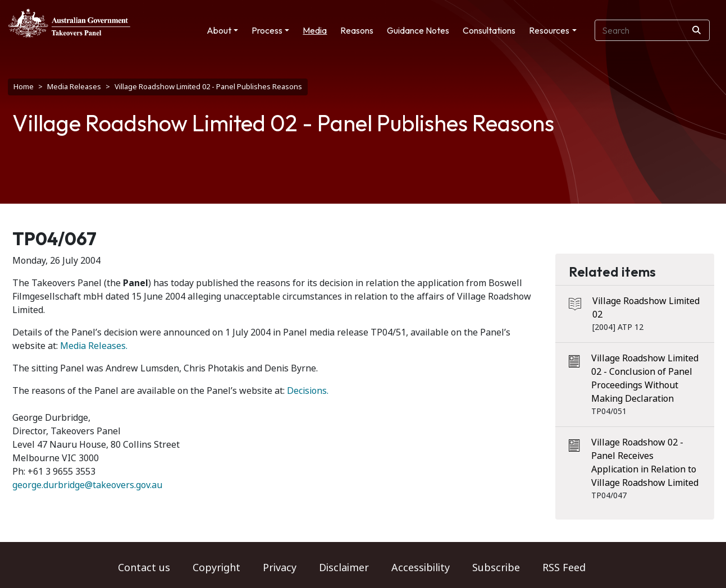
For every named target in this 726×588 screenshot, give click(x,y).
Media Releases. (94, 346)
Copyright (216, 568)
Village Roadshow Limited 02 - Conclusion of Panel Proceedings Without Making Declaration (645, 378)
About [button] (219, 30)
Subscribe (496, 568)
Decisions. (308, 391)
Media (315, 30)
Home (24, 87)
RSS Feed (564, 568)
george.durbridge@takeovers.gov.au (87, 485)
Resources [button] (549, 30)
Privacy (280, 568)
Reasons (357, 30)
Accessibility (421, 568)
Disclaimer (344, 568)
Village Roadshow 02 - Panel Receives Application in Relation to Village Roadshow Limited (645, 463)
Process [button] (267, 30)
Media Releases (74, 87)
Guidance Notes (418, 30)
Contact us (144, 568)
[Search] (697, 30)
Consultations (489, 30)
